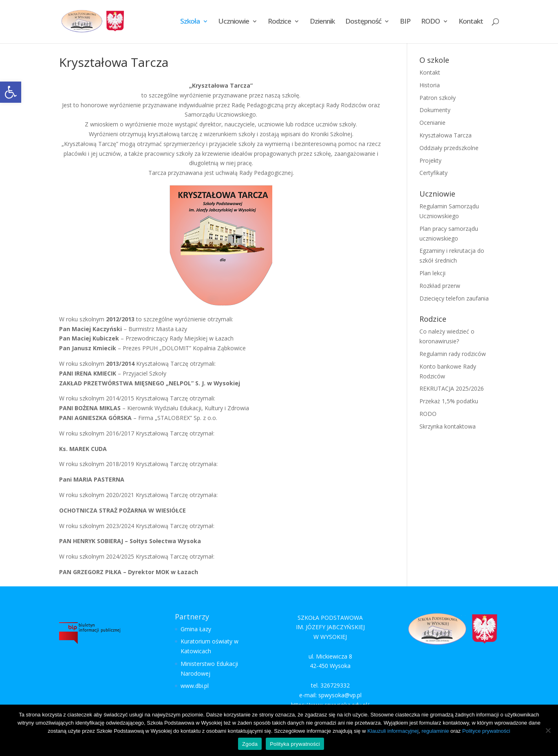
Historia (430, 85)
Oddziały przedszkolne (449, 148)
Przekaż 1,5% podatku (449, 401)
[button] (11, 92)
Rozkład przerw (440, 286)
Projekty (430, 160)
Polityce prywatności (486, 731)
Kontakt (471, 23)
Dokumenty (435, 110)
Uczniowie (234, 23)
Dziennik (322, 23)
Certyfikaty (433, 173)
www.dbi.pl (195, 686)
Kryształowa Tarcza (446, 135)
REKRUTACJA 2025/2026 (452, 388)
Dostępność (363, 23)
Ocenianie (432, 123)
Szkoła (190, 23)
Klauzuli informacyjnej (393, 731)
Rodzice (279, 23)
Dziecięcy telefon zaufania (454, 298)
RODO (430, 23)
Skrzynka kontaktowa (448, 426)
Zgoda (250, 744)
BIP (405, 23)
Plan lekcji (432, 273)
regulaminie (435, 731)
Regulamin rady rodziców (453, 354)
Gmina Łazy (196, 629)
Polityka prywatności (295, 744)
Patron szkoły (438, 98)
